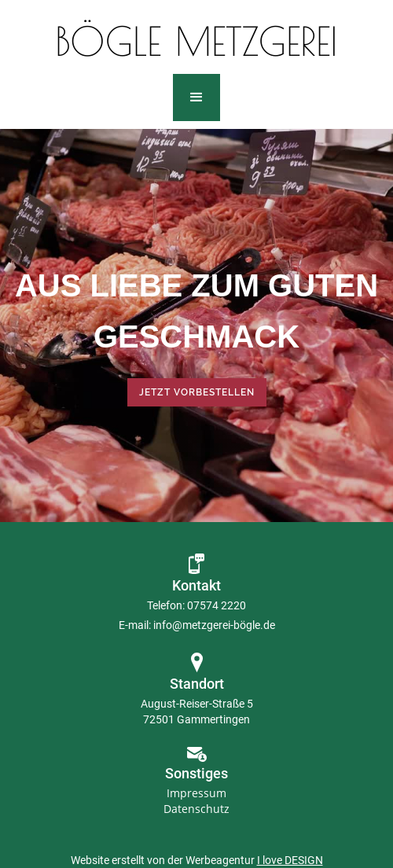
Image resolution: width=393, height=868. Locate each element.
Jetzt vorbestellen (197, 392)
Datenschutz (196, 809)
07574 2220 (217, 605)
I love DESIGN (290, 860)
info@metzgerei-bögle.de (214, 625)
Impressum (196, 793)
